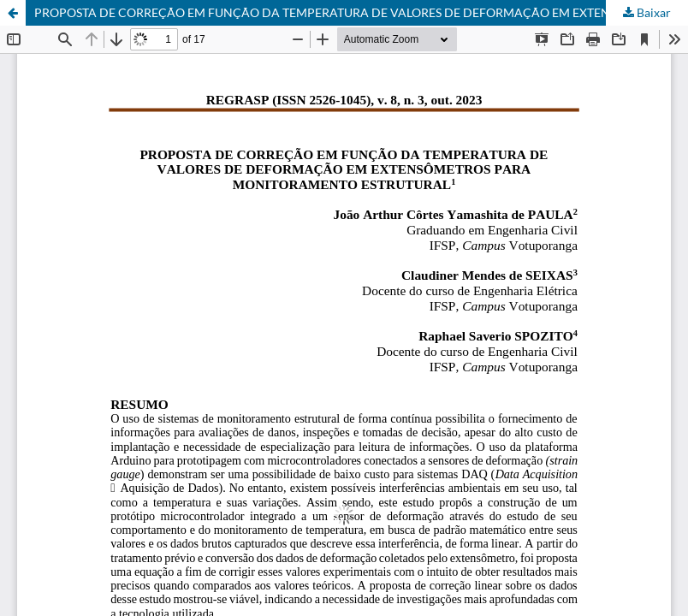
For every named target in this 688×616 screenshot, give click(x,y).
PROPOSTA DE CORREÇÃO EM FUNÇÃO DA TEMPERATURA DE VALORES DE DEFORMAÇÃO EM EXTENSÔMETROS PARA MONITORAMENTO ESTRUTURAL (361, 12)
